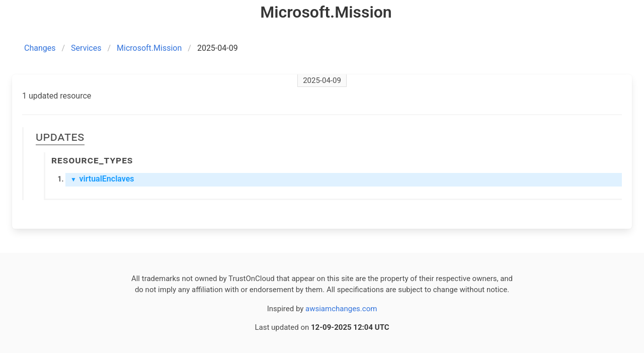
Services (86, 48)
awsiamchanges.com (341, 309)
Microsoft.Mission (149, 48)
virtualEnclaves (102, 179)
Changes (40, 48)
